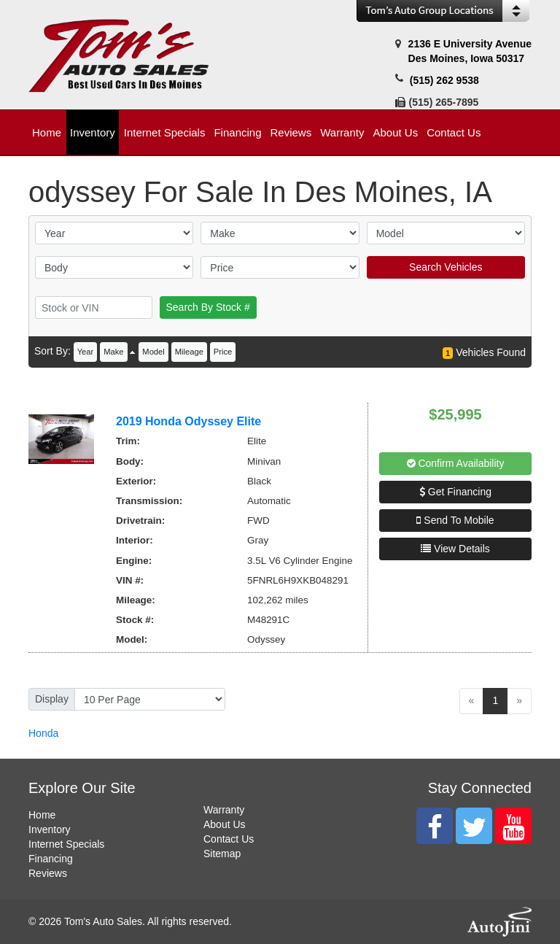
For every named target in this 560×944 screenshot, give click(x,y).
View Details (455, 549)
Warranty (224, 810)
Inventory (50, 829)
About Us (225, 824)
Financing (51, 859)
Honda (43, 733)
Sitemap (222, 854)
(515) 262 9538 (444, 80)
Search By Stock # (208, 307)
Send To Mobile (455, 520)
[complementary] (516, 900)
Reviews (48, 873)
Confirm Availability (456, 463)
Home (42, 815)
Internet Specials (66, 844)
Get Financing (455, 492)
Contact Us (229, 839)
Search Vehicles (446, 267)
